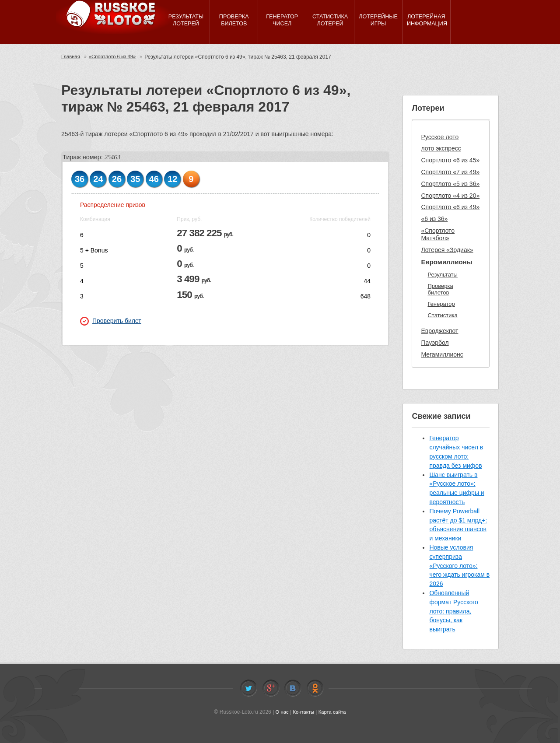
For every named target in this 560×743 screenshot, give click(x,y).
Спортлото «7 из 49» (450, 172)
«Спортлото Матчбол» (438, 234)
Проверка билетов (440, 289)
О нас (280, 712)
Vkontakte (293, 688)
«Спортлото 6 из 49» (115, 57)
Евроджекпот (439, 331)
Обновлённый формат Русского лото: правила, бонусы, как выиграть (453, 611)
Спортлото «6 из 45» (450, 160)
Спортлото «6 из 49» (450, 207)
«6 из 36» (434, 219)
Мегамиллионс (442, 354)
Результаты (442, 275)
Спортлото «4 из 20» (450, 196)
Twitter (248, 688)
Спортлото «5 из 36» (450, 184)
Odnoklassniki (315, 688)
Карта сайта (333, 712)
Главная (71, 57)
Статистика (442, 315)
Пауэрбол (435, 343)
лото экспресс (441, 148)
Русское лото (440, 137)
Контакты (303, 712)
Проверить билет (111, 321)
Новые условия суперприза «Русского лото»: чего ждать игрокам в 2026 (459, 566)
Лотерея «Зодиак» (447, 250)
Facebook (271, 688)
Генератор (441, 304)
